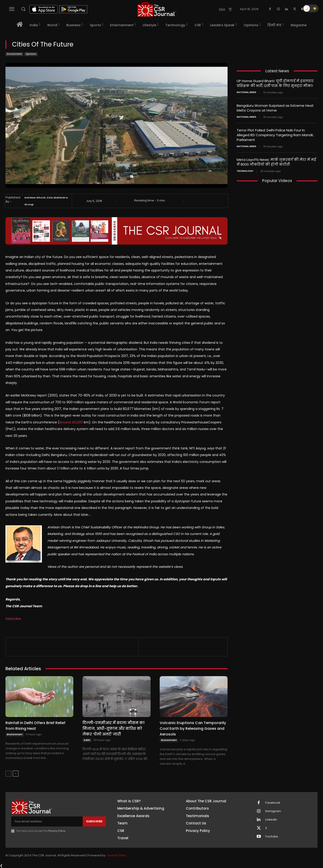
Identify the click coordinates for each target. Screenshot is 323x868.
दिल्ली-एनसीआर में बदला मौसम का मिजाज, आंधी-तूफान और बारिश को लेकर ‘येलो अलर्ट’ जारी (114, 729)
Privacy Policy (57, 831)
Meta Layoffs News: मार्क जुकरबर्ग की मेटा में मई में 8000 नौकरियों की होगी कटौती (276, 162)
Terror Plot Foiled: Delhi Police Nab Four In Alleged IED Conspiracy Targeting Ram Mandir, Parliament (275, 135)
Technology (245, 171)
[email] (47, 821)
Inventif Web (117, 855)
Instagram (273, 811)
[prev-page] (8, 774)
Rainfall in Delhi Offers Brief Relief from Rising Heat (35, 726)
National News (246, 92)
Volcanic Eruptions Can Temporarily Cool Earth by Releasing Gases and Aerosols (193, 729)
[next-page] (16, 774)
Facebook (273, 803)
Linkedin (271, 820)
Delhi (87, 740)
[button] (23, 9)
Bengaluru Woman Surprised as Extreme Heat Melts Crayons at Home (275, 108)
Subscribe (13, 619)
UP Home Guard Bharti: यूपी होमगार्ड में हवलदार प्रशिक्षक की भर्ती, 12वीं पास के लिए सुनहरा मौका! (275, 83)
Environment (14, 54)
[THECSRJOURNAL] (157, 9)
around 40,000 (71, 422)
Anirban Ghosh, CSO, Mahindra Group (46, 201)
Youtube (272, 837)
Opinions (31, 54)
